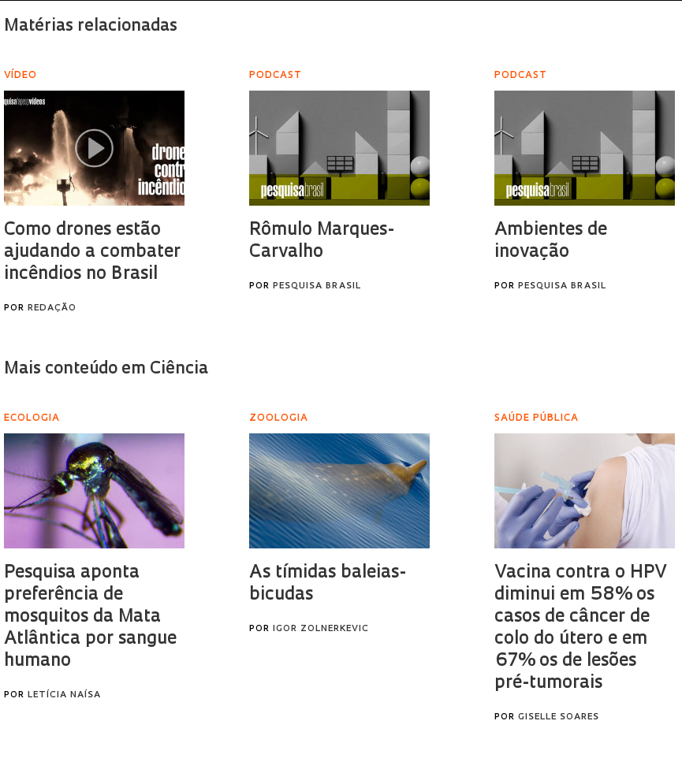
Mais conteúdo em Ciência (106, 369)
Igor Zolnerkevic (321, 629)
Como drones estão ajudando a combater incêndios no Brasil (92, 253)
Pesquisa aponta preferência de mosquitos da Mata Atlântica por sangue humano (90, 617)
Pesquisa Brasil (317, 286)
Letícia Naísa (64, 695)
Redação (52, 308)
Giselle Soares (559, 717)
